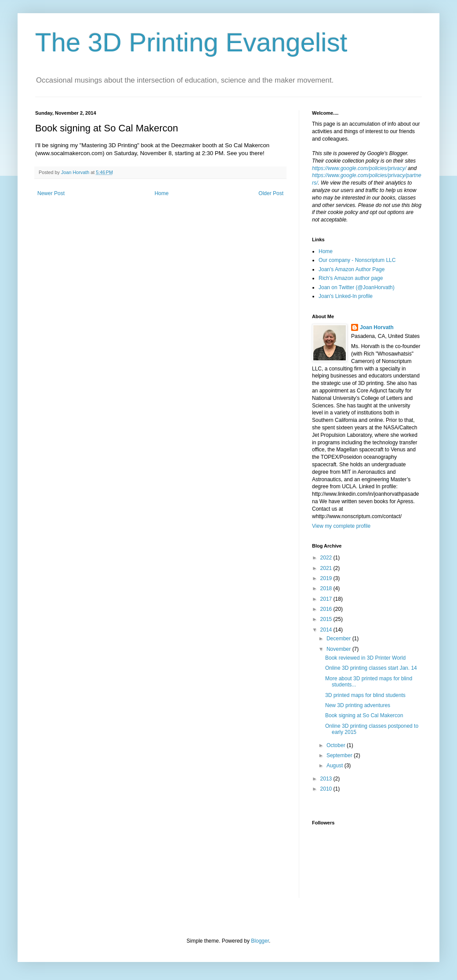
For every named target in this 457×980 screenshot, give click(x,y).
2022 (327, 558)
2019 (327, 578)
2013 (327, 779)
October (337, 745)
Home (162, 193)
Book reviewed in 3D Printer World (365, 658)
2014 (327, 630)
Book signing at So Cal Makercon (364, 715)
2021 (327, 568)
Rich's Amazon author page (351, 278)
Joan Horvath (377, 327)
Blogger (260, 941)
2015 (327, 619)
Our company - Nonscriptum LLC (357, 260)
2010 (327, 789)
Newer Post (51, 193)
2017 (327, 599)
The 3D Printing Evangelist (191, 42)
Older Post (271, 193)
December (339, 639)
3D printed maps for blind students (365, 695)
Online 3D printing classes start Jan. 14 (371, 668)
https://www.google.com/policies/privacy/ (359, 168)
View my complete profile (341, 526)
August (335, 766)
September (340, 755)
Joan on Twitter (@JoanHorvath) (357, 287)
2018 (327, 588)
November (339, 649)
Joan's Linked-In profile (346, 296)
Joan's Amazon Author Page (352, 269)
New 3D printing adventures (358, 705)
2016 (327, 609)
